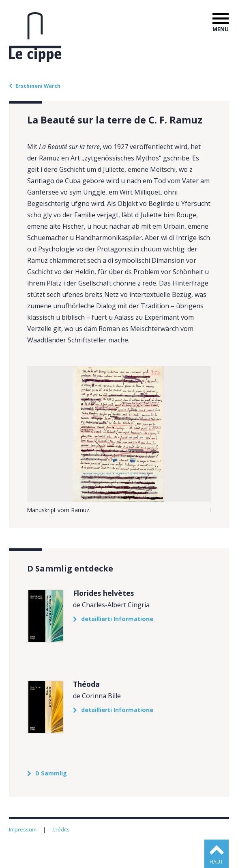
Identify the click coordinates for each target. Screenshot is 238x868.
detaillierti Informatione (117, 619)
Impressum (23, 829)
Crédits (62, 829)
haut (216, 862)
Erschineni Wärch (38, 86)
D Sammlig (51, 773)
